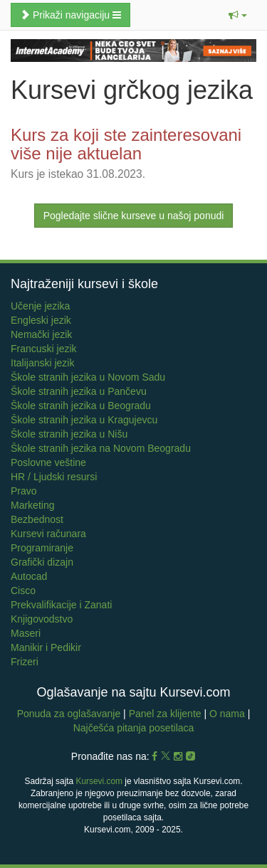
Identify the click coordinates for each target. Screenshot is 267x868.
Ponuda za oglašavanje (70, 714)
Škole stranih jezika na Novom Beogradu (101, 448)
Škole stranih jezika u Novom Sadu (88, 377)
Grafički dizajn (42, 562)
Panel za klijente (167, 714)
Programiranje (42, 548)
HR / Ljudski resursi (54, 477)
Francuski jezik (44, 349)
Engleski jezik (41, 320)
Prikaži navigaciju (70, 15)
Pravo (24, 491)
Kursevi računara (48, 534)
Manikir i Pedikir (46, 647)
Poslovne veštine (48, 462)
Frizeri (25, 662)
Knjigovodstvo (42, 619)
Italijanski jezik (42, 363)
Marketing (32, 505)
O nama (227, 714)
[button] (238, 15)
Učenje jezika (40, 306)
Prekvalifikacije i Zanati (61, 605)
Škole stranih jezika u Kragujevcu (84, 420)
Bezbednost (37, 519)
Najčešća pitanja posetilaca (134, 728)
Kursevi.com (99, 781)
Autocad (29, 576)
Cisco (23, 591)
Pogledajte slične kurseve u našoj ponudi (134, 216)
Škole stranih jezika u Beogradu (81, 406)
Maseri (26, 633)
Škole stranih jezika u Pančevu (79, 391)
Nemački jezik (41, 334)
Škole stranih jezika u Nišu (69, 434)
